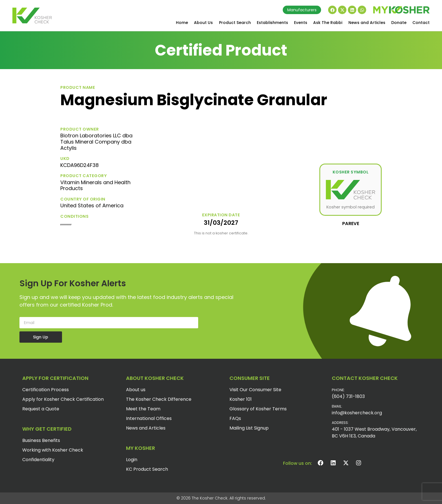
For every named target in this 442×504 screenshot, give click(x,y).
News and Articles (367, 23)
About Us (203, 23)
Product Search (235, 23)
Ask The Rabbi (328, 23)
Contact (421, 23)
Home (182, 23)
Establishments (272, 23)
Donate (399, 23)
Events (301, 23)
